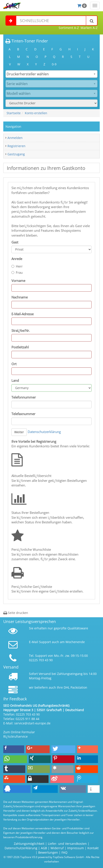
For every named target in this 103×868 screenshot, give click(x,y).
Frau (17, 272)
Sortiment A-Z (69, 28)
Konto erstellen (36, 113)
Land (15, 380)
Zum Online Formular (19, 732)
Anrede (17, 259)
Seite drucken (16, 613)
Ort (14, 364)
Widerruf (57, 848)
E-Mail (34, 642)
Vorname (18, 281)
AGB (44, 848)
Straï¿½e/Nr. (21, 330)
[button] (14, 749)
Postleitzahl (20, 347)
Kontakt (93, 848)
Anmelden (15, 138)
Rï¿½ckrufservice (15, 736)
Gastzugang (16, 154)
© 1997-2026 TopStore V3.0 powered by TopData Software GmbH (44, 857)
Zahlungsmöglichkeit (29, 844)
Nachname (20, 297)
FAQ (64, 852)
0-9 (54, 64)
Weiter (19, 432)
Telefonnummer (24, 397)
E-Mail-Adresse (23, 314)
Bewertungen (48, 852)
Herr (17, 266)
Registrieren (16, 146)
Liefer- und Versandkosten (67, 844)
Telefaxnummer (23, 414)
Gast (15, 242)
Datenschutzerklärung (44, 432)
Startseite (14, 113)
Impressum (76, 848)
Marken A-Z (89, 28)
